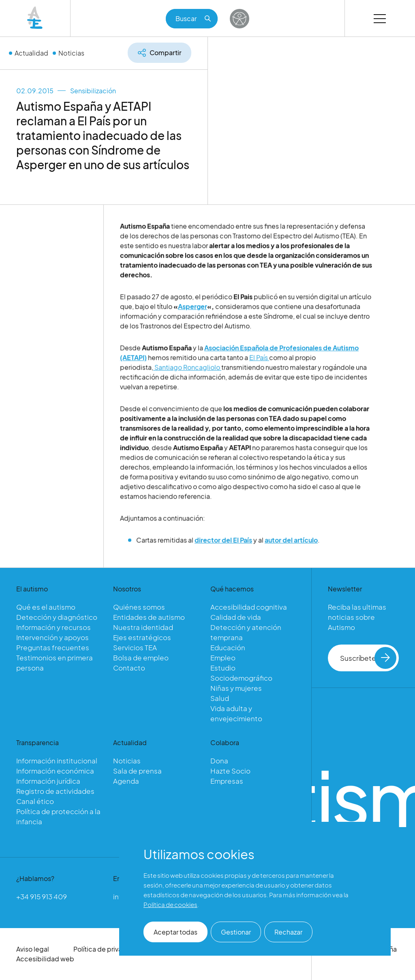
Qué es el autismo (46, 607)
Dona (219, 761)
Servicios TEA (135, 647)
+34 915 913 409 (42, 896)
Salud (220, 698)
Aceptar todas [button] (175, 932)
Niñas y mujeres (236, 688)
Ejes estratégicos (142, 637)
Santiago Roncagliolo (187, 370)
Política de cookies (170, 904)
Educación (228, 647)
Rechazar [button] (288, 932)
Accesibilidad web (45, 959)
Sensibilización (93, 91)
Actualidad (31, 53)
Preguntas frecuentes (53, 647)
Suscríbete (368, 658)
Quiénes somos (139, 607)
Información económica (55, 771)
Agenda (126, 781)
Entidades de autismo (149, 617)
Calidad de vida (236, 617)
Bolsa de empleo (141, 658)
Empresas (227, 781)
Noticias (71, 53)
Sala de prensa (137, 771)
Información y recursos (53, 627)
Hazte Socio (230, 771)
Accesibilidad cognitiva (249, 607)
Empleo (223, 658)
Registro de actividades (55, 791)
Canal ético (35, 801)
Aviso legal (33, 949)
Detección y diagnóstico (57, 617)
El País (259, 360)
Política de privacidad (107, 949)
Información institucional (57, 761)
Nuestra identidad (143, 627)
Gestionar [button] (236, 932)
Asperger (193, 309)
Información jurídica (48, 781)
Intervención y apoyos (52, 637)
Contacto (129, 668)
